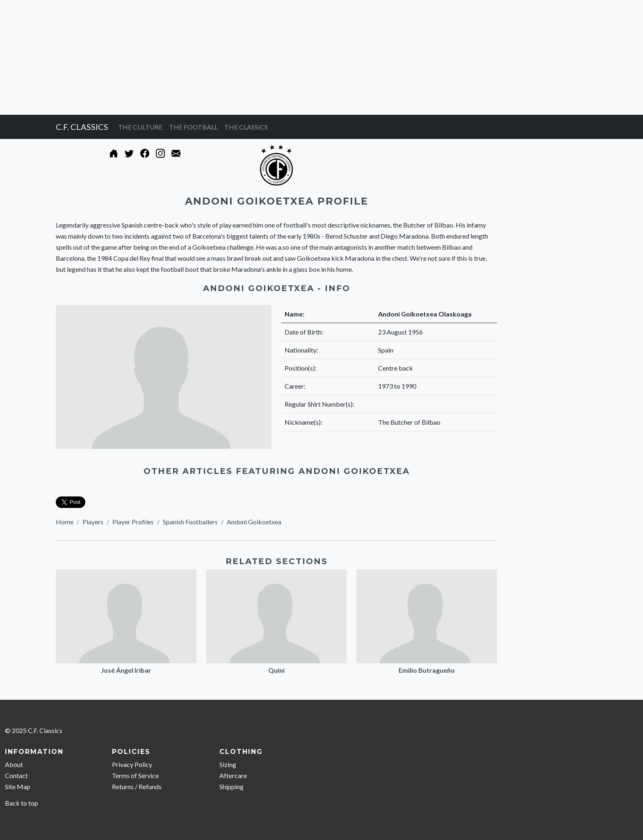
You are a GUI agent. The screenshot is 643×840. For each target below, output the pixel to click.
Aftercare (233, 775)
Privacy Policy (132, 764)
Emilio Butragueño (427, 670)
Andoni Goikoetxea (254, 522)
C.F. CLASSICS (82, 127)
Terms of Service (135, 775)
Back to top (22, 803)
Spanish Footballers (190, 522)
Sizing (228, 764)
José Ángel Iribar (126, 670)
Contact (16, 775)
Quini (276, 670)
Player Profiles (133, 522)
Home (65, 522)
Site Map (18, 787)
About (14, 764)
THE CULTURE (140, 127)
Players (93, 522)
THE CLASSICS (246, 127)
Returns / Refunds (137, 787)
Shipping (231, 787)
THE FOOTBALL (193, 127)
